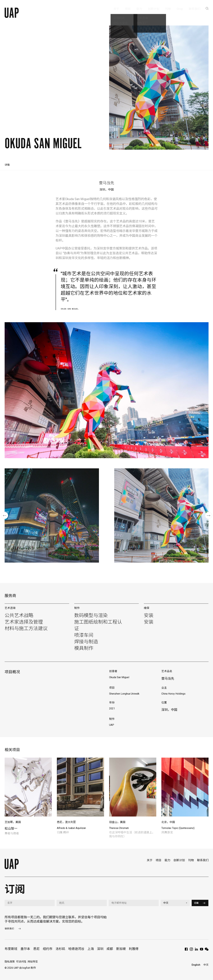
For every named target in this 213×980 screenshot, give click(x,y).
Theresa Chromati (119, 828)
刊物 (191, 860)
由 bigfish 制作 (28, 968)
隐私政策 (10, 962)
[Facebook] (186, 950)
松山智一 (11, 828)
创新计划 (179, 860)
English (196, 965)
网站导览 (33, 962)
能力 (167, 860)
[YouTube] (202, 950)
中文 (206, 965)
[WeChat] (207, 950)
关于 (150, 860)
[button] (5, 515)
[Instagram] (191, 950)
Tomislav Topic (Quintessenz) (178, 828)
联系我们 (203, 860)
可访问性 (21, 962)
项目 (159, 860)
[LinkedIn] (196, 950)
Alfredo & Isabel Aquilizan (71, 828)
